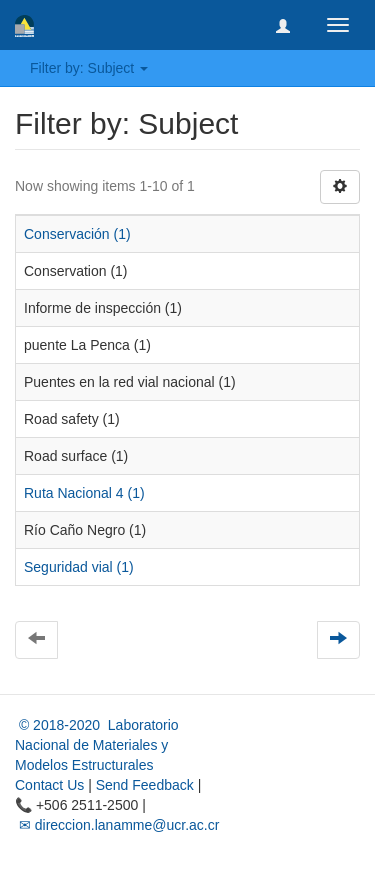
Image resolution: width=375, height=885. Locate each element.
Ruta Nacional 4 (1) (84, 493)
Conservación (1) (77, 234)
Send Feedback (145, 785)
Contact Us (49, 785)
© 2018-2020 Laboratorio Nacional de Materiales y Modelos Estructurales (97, 745)
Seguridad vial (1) (79, 567)
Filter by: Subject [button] (89, 68)
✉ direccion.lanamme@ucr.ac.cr (117, 825)
